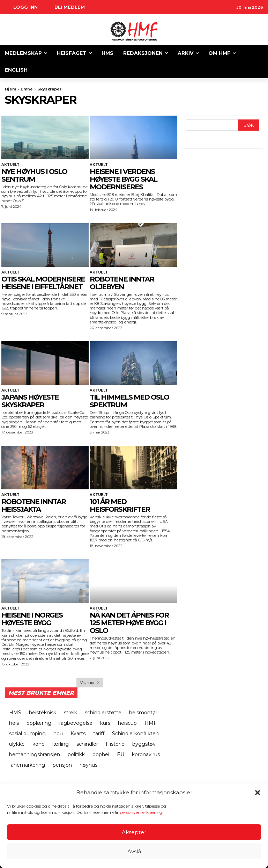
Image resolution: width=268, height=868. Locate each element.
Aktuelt (10, 165)
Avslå (134, 851)
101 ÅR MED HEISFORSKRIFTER (120, 505)
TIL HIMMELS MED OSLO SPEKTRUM (129, 401)
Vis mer (90, 682)
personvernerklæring (141, 812)
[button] (258, 793)
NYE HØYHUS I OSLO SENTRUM (34, 175)
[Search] (249, 125)
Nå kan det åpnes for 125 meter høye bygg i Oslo (129, 623)
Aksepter (134, 832)
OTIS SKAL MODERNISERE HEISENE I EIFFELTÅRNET (43, 283)
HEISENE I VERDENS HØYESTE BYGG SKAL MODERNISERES (123, 179)
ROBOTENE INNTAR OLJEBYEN (122, 283)
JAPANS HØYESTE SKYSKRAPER (30, 401)
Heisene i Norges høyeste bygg (32, 619)
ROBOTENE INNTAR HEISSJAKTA (33, 505)
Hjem (10, 89)
